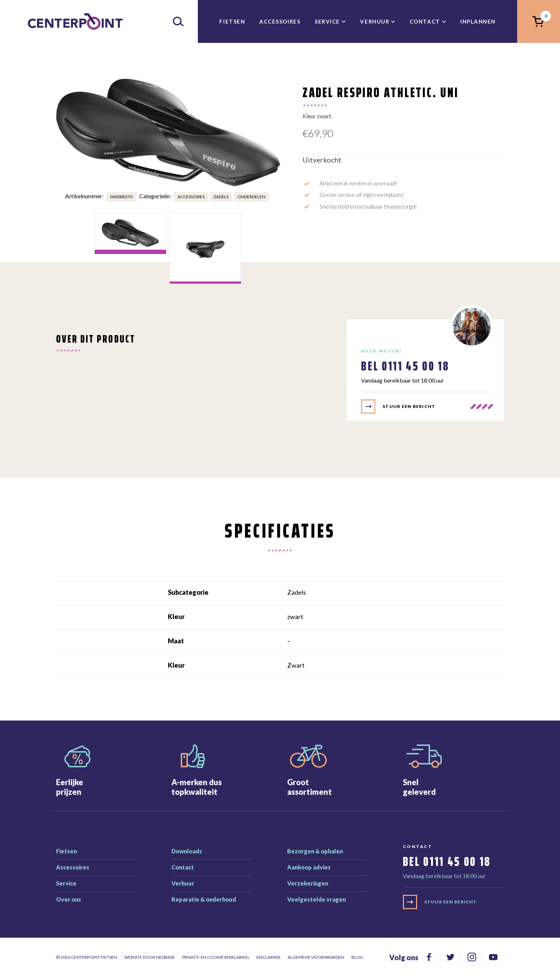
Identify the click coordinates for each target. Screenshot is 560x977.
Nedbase (166, 957)
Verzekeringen (308, 883)
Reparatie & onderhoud (204, 899)
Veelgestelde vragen (316, 899)
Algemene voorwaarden (316, 957)
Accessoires (280, 21)
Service (327, 21)
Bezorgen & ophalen (315, 851)
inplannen (478, 21)
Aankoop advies (309, 867)
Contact (425, 21)
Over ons (69, 899)
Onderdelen (251, 197)
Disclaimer (268, 957)
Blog (357, 957)
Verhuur (375, 21)
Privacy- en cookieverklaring (216, 957)
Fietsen (232, 21)
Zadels (221, 197)
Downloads (187, 851)
